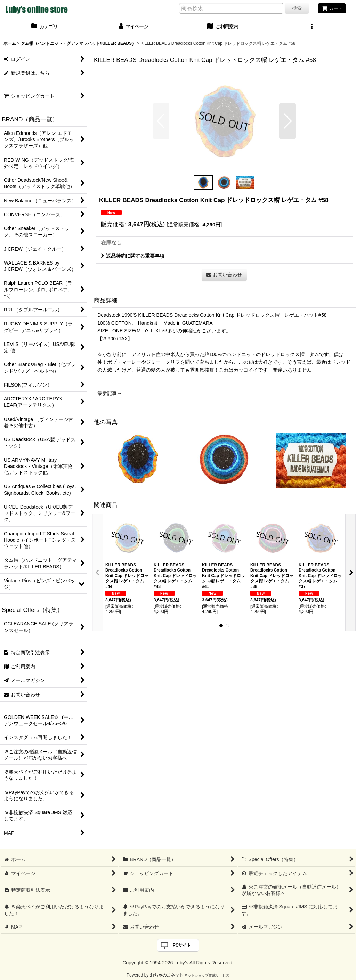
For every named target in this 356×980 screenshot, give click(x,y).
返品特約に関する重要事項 (133, 256)
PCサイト (182, 945)
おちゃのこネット (167, 975)
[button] (311, 27)
